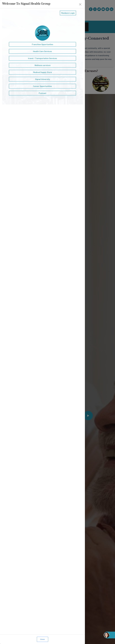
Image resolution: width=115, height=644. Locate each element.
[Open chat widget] (109, 635)
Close (43, 639)
